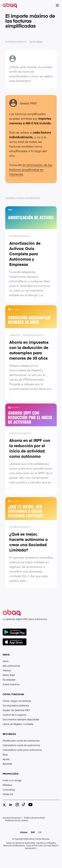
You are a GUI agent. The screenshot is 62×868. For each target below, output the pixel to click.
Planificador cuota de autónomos (21, 741)
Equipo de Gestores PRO (16, 710)
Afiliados (7, 785)
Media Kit (8, 794)
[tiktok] (24, 805)
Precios (7, 670)
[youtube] (30, 805)
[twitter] (4, 805)
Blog (5, 754)
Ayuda (6, 759)
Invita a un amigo (12, 780)
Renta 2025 (9, 675)
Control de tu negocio (15, 715)
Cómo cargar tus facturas (17, 701)
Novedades (9, 680)
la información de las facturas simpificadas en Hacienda (31, 169)
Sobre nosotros (11, 684)
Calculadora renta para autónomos (22, 750)
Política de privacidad (34, 818)
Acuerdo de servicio (12, 818)
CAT (40, 832)
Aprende (7, 764)
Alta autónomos (11, 666)
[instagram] (17, 805)
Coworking (9, 790)
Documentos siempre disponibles (21, 719)
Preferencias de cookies (17, 820)
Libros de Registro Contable (18, 724)
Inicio (6, 661)
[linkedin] (11, 805)
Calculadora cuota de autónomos (21, 745)
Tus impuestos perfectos (16, 705)
